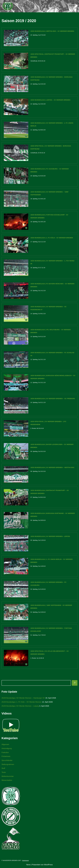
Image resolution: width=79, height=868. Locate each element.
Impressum (26, 861)
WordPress (48, 866)
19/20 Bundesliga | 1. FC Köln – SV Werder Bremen (52, 238)
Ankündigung (7, 749)
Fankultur (5, 753)
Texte (4, 773)
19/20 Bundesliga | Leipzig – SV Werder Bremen (50, 100)
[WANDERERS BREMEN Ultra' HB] (8, 6)
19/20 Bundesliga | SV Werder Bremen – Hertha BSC (52, 468)
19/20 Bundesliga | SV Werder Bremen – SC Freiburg (53, 399)
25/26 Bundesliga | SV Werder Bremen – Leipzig (20, 707)
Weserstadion (7, 781)
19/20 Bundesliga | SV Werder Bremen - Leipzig (50, 537)
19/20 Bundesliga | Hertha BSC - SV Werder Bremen (52, 31)
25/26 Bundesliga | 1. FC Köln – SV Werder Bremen (22, 703)
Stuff (3, 769)
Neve (28, 866)
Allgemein (5, 745)
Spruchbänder (7, 761)
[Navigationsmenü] (75, 6)
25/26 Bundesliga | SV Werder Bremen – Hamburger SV (23, 699)
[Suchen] (75, 684)
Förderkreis (6, 757)
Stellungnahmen (8, 765)
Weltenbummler (8, 777)
